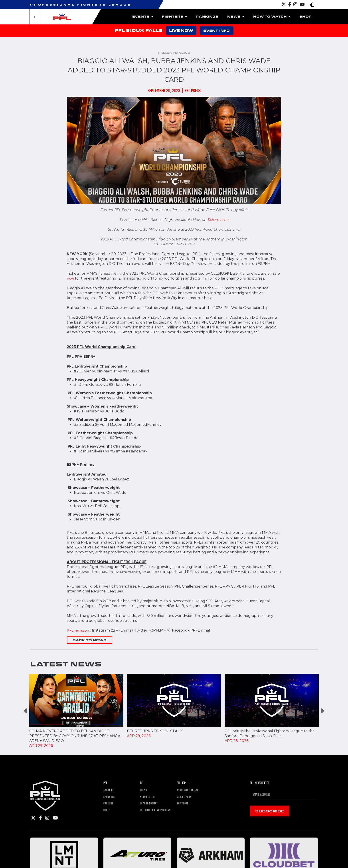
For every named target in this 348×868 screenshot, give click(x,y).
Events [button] (143, 16)
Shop (305, 16)
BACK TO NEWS (90, 640)
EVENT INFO (217, 31)
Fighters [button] (174, 16)
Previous (26, 711)
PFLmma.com (79, 630)
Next (322, 711)
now (71, 278)
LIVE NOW (181, 30)
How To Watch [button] (272, 16)
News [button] (236, 16)
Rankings (207, 16)
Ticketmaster (218, 220)
